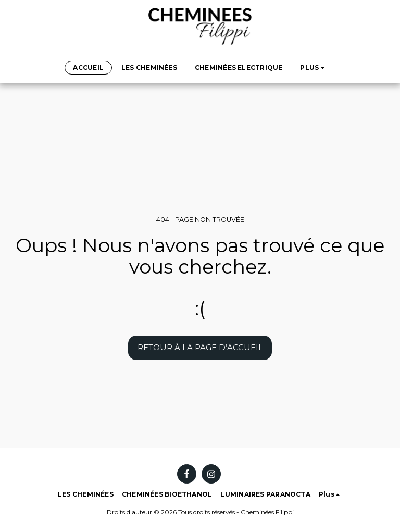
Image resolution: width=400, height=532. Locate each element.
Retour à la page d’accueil (200, 347)
